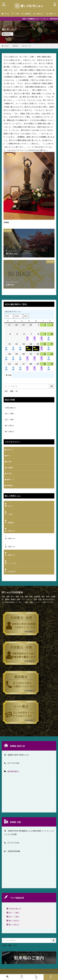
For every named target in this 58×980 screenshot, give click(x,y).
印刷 (9, 375)
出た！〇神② (9, 414)
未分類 (9, 473)
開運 (12, 391)
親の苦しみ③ (27, 46)
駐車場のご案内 (29, 958)
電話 (36, 977)
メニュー (22, 977)
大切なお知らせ (10, 408)
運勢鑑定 (8, 34)
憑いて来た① (9, 431)
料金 (6, 391)
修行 (8, 456)
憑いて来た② (9, 426)
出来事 (9, 462)
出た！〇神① (9, 420)
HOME (6, 46)
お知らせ (10, 450)
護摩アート (11, 479)
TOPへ (51, 977)
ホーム (7, 977)
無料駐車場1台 (13, 771)
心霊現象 (10, 468)
